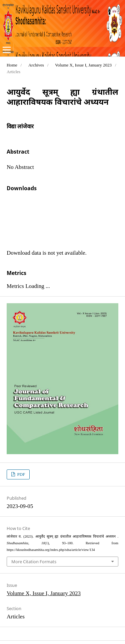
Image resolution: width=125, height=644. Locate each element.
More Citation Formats (34, 562)
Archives (36, 65)
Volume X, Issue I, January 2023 (83, 65)
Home (12, 65)
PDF (20, 474)
